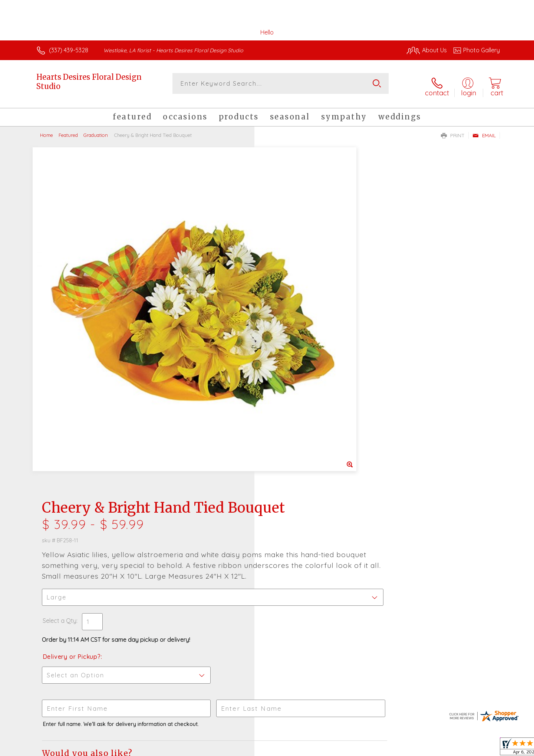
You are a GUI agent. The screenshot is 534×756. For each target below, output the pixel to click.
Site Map (480, 748)
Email (484, 130)
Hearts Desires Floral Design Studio (89, 82)
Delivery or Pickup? (297, 323)
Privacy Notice (381, 748)
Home (47, 130)
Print (453, 130)
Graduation (96, 130)
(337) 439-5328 (69, 50)
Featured (68, 130)
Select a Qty (285, 287)
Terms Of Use (337, 748)
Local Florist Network (434, 748)
